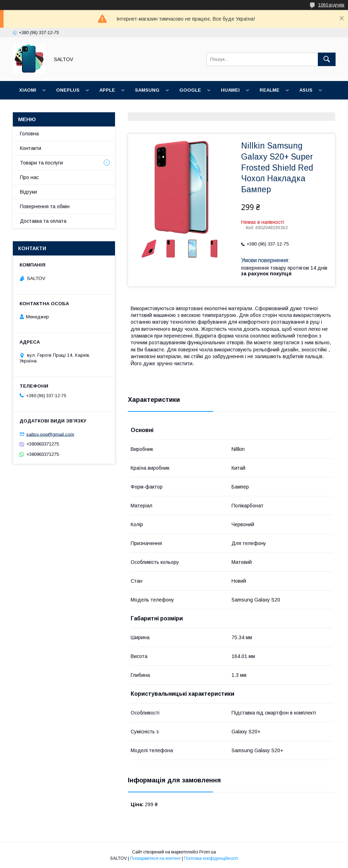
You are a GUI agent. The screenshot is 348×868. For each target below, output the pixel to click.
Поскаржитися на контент (155, 858)
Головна (29, 134)
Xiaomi (28, 90)
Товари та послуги (41, 163)
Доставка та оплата (43, 221)
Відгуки (28, 192)
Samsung (147, 90)
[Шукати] (327, 59)
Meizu (62, 109)
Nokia (27, 109)
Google (190, 90)
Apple (107, 90)
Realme (270, 90)
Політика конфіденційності (211, 858)
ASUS (306, 90)
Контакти (31, 148)
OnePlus (68, 90)
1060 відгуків (331, 5)
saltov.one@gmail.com (50, 434)
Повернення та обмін (45, 206)
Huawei (230, 90)
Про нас (29, 177)
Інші (88, 109)
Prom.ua (208, 852)
